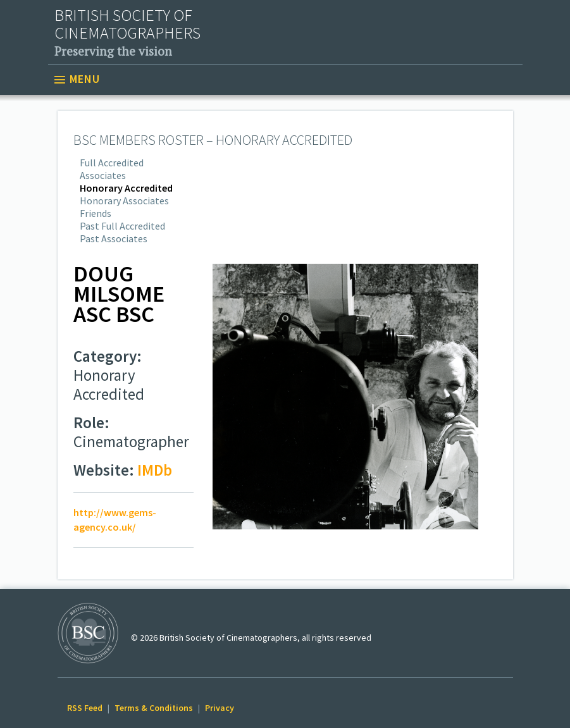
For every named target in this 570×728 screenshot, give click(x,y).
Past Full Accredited (122, 226)
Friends (96, 213)
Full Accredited (112, 163)
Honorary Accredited (126, 188)
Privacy (220, 708)
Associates (103, 175)
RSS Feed (85, 708)
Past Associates (114, 238)
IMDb (155, 470)
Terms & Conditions (154, 708)
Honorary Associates (124, 201)
